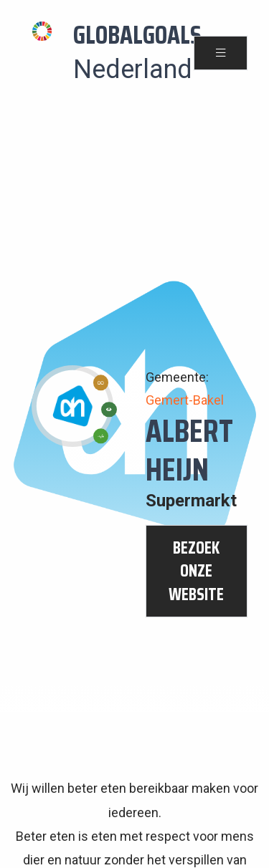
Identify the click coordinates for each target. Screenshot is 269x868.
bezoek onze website (196, 571)
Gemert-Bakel (185, 400)
